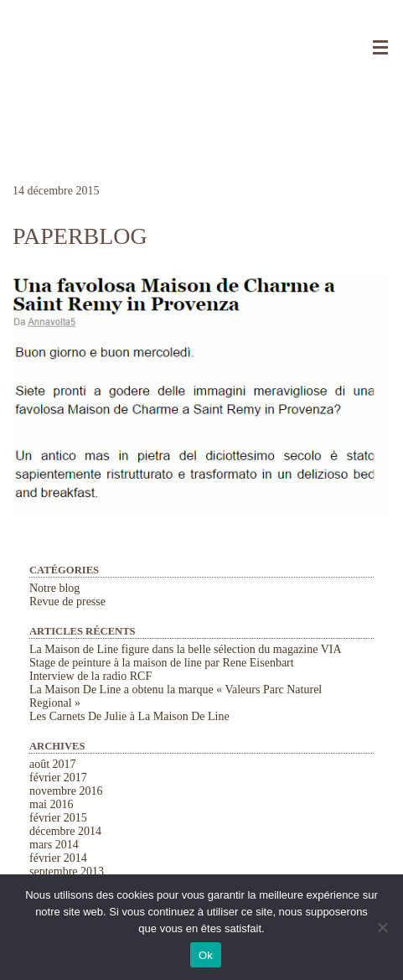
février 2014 (58, 858)
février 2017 (58, 778)
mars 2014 (54, 845)
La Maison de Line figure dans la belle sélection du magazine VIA (186, 649)
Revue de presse (67, 601)
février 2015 (58, 818)
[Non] (382, 927)
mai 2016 (52, 804)
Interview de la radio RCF (90, 676)
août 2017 (53, 764)
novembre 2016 (66, 791)
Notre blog (54, 588)
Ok (206, 955)
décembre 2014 (65, 831)
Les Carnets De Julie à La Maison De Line (129, 716)
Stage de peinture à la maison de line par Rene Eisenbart (162, 663)
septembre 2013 (67, 871)
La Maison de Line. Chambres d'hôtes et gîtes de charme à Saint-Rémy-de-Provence (201, 42)
